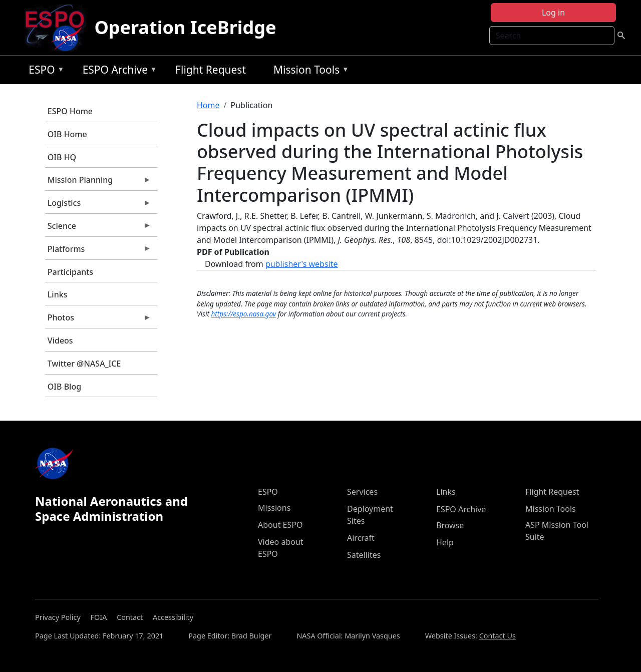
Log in (553, 13)
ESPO (44, 71)
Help (445, 542)
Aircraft (361, 538)
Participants (70, 272)
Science (98, 228)
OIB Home (67, 134)
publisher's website (302, 264)
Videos (60, 341)
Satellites (364, 555)
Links (58, 294)
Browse (450, 525)
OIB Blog (64, 387)
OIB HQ (62, 157)
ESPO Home (70, 111)
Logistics (98, 205)
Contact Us (498, 636)
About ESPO (280, 525)
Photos (98, 320)
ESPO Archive (117, 71)
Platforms (98, 251)
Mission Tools (309, 71)
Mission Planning (98, 182)
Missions (274, 508)
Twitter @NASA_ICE (84, 364)
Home (208, 105)
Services (362, 492)
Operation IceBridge (185, 27)
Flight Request (211, 70)
